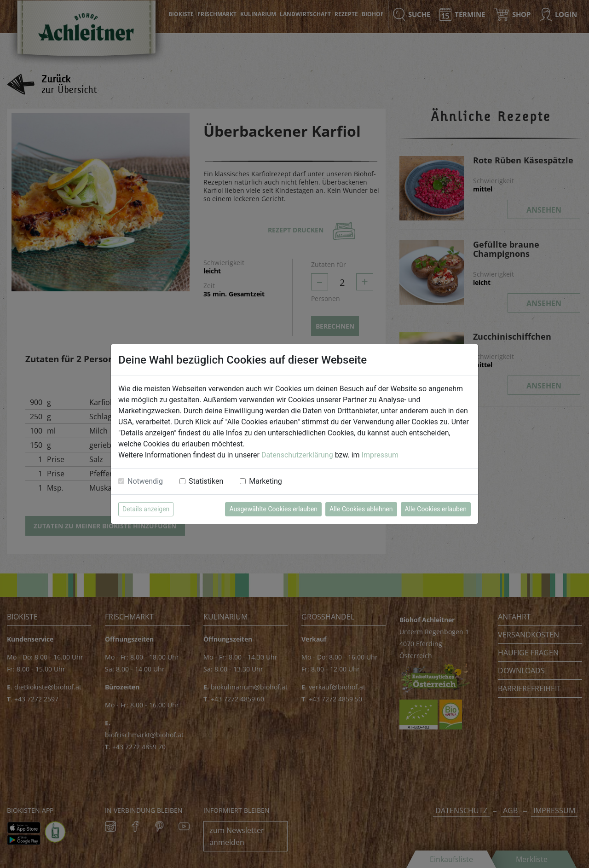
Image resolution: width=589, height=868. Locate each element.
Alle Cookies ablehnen (361, 509)
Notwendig (145, 481)
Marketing (265, 481)
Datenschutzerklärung (297, 455)
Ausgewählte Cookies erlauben (273, 509)
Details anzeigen (146, 509)
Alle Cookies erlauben (436, 509)
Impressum (380, 455)
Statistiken (206, 481)
